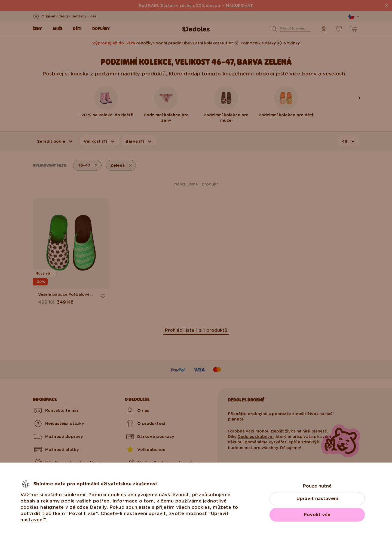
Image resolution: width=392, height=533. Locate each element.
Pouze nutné (317, 486)
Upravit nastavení (317, 499)
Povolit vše (317, 515)
